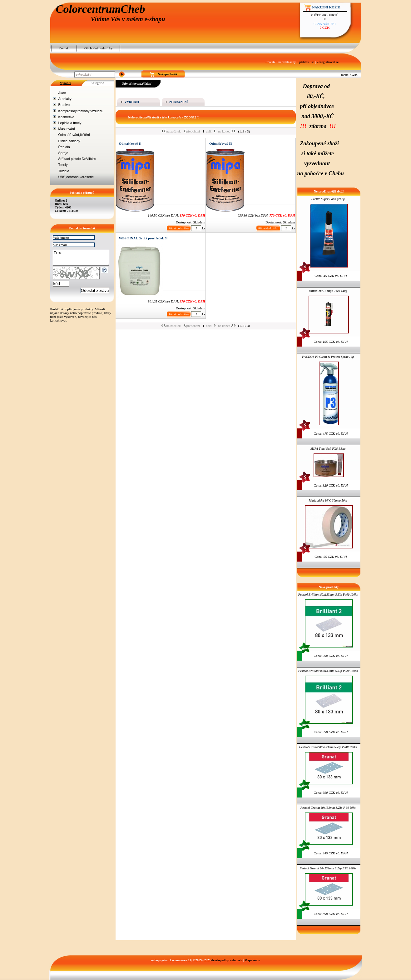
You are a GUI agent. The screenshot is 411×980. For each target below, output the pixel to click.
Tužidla (64, 171)
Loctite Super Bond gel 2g (328, 199)
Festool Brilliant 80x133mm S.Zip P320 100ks (328, 671)
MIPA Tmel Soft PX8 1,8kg (328, 449)
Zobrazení (179, 102)
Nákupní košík (326, 7)
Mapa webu (252, 960)
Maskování (67, 129)
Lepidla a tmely (70, 123)
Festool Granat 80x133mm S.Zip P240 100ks (328, 747)
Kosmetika (66, 117)
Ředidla (64, 147)
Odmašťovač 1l (130, 143)
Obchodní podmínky (99, 48)
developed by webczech (227, 960)
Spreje (63, 153)
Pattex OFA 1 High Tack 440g (328, 291)
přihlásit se (307, 62)
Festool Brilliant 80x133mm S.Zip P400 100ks (328, 595)
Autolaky (65, 99)
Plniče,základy (69, 141)
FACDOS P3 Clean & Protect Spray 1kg (328, 357)
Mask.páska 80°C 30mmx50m (328, 500)
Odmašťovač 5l (220, 143)
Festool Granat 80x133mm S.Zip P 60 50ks (328, 808)
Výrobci (65, 83)
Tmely (63, 165)
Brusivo (64, 105)
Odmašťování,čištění (74, 135)
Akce (62, 93)
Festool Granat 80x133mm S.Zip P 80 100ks (328, 868)
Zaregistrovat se (328, 62)
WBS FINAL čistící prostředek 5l (143, 238)
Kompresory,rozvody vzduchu (81, 111)
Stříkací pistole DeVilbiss (77, 159)
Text (84, 259)
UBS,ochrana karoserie (76, 177)
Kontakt (64, 48)
